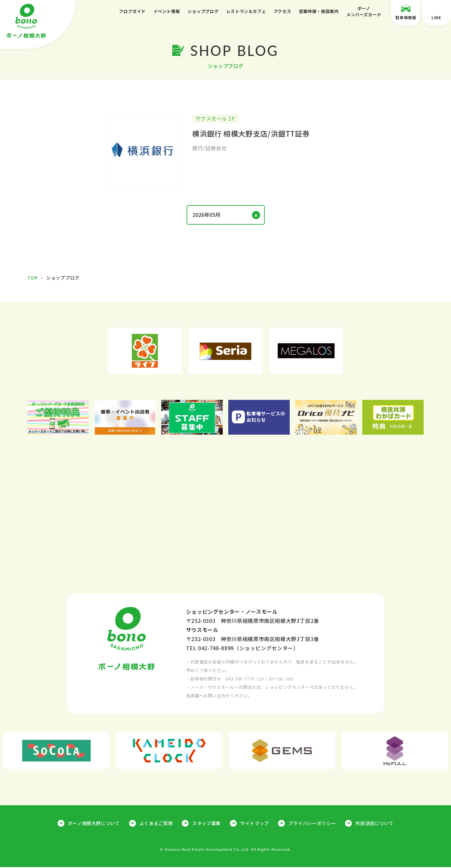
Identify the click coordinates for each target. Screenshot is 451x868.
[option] (145, 352)
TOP (33, 279)
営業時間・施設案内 (319, 11)
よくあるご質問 (156, 824)
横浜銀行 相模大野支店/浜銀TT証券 (251, 135)
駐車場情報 (406, 12)
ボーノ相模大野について (94, 824)
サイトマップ (255, 824)
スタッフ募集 (206, 824)
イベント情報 (167, 11)
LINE (436, 12)
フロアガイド (132, 11)
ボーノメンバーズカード (364, 12)
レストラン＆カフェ (246, 11)
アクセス (283, 11)
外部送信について (374, 824)
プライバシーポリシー (312, 824)
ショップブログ (203, 11)
